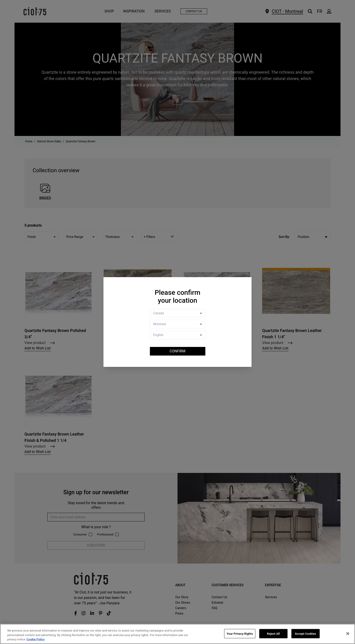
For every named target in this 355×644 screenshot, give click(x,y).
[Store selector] (178, 324)
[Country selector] (178, 313)
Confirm (177, 351)
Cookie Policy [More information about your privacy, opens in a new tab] (36, 639)
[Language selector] (178, 335)
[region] (177, 634)
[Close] (348, 634)
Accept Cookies (306, 633)
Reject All (273, 633)
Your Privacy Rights (240, 633)
